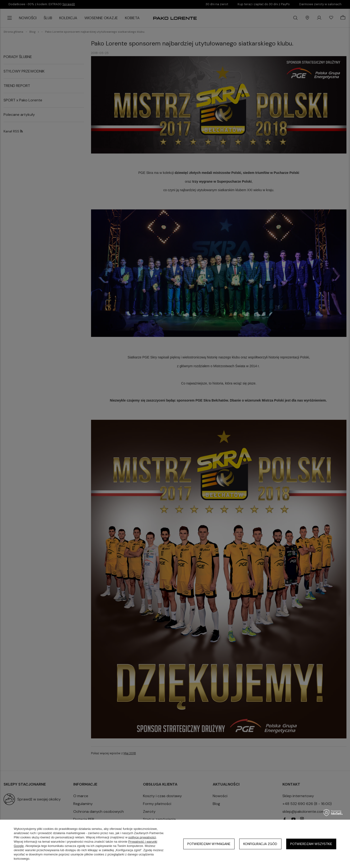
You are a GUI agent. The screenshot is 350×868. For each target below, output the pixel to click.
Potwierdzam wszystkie (311, 844)
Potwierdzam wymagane (209, 844)
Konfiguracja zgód (260, 844)
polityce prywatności (142, 837)
